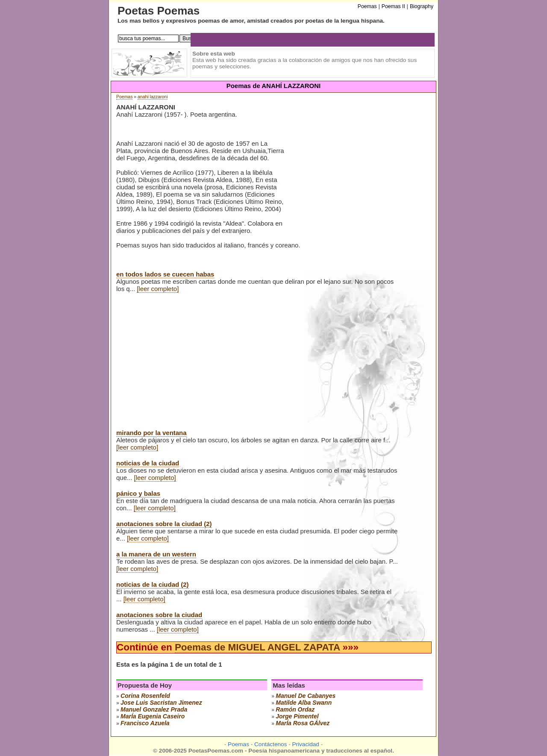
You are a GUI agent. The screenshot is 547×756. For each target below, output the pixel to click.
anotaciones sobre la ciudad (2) (164, 524)
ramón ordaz (295, 709)
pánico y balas (138, 493)
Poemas (124, 97)
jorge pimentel (297, 716)
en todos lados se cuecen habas (165, 274)
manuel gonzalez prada (154, 709)
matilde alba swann (304, 703)
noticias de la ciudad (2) (153, 584)
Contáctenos (271, 744)
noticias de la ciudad (148, 463)
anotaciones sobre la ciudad (159, 615)
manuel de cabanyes (306, 696)
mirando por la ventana (151, 433)
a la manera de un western (156, 554)
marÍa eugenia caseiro (153, 716)
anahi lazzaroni (153, 97)
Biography (422, 6)
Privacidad (305, 744)
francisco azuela (145, 723)
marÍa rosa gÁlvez (303, 723)
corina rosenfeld (145, 696)
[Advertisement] (357, 171)
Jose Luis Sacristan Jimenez (161, 703)
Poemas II (393, 6)
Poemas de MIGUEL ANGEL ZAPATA (257, 647)
